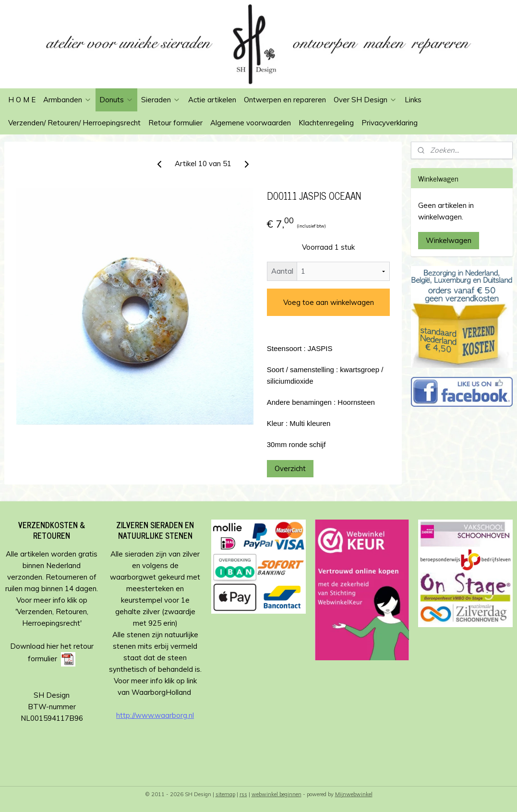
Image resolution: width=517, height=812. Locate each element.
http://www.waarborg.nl (155, 715)
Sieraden (161, 100)
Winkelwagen (449, 240)
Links (413, 100)
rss (243, 794)
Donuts (116, 100)
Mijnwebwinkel (354, 794)
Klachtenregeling (326, 123)
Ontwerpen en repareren (285, 100)
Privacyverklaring (390, 123)
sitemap (225, 794)
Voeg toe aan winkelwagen (329, 302)
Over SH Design (365, 100)
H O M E (22, 100)
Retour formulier (175, 123)
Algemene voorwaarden (251, 123)
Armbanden (67, 100)
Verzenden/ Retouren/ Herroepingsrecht (74, 123)
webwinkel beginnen (277, 794)
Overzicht (290, 468)
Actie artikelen (212, 100)
